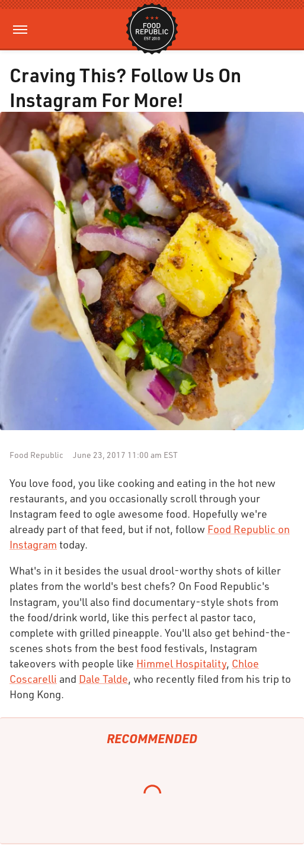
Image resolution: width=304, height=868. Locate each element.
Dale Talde (103, 679)
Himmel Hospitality (181, 663)
